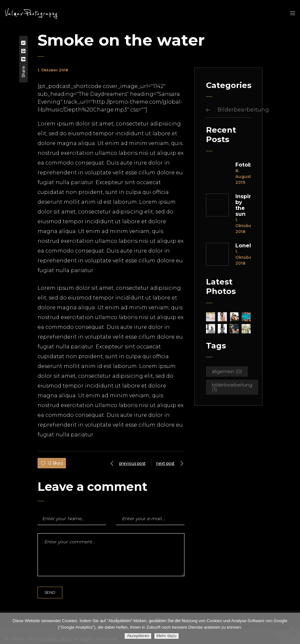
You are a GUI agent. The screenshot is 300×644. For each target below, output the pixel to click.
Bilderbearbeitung (243, 110)
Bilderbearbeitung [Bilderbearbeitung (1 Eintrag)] (232, 387)
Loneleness (243, 246)
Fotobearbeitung (243, 165)
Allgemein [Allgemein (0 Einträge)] (227, 372)
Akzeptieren (138, 636)
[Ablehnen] (292, 628)
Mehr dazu (166, 636)
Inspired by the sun (243, 205)
